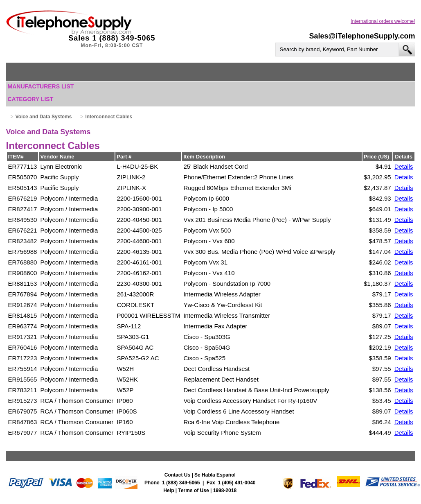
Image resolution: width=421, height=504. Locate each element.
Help (169, 490)
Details (404, 166)
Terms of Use (194, 490)
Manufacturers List (41, 86)
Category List (31, 99)
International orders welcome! (383, 21)
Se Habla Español (215, 475)
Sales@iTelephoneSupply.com (362, 36)
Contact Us (177, 475)
